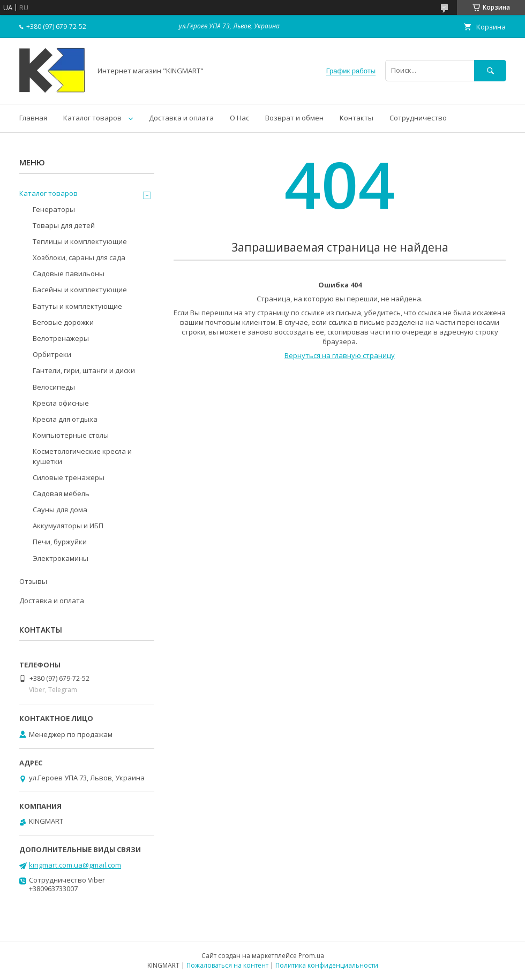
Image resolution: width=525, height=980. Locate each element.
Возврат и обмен (294, 118)
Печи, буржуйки (60, 542)
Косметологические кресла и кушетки (82, 456)
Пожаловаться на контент (227, 965)
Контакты (357, 118)
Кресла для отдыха (65, 419)
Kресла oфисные (61, 403)
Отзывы (33, 581)
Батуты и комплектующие (77, 306)
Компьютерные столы (71, 435)
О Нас (239, 118)
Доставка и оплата (181, 118)
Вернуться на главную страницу (340, 355)
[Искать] (490, 70)
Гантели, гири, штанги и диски (84, 370)
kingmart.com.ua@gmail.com (75, 865)
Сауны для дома (60, 510)
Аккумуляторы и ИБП (68, 526)
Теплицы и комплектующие (80, 241)
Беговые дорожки (63, 322)
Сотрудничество (418, 118)
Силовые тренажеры (69, 477)
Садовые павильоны (69, 274)
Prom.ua (311, 956)
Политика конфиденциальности (327, 965)
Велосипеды (54, 387)
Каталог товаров (92, 118)
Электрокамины (61, 558)
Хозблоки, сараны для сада (79, 257)
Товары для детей (64, 225)
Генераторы (54, 209)
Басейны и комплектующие (80, 290)
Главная (33, 118)
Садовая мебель (61, 493)
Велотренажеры (61, 338)
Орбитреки (52, 354)
